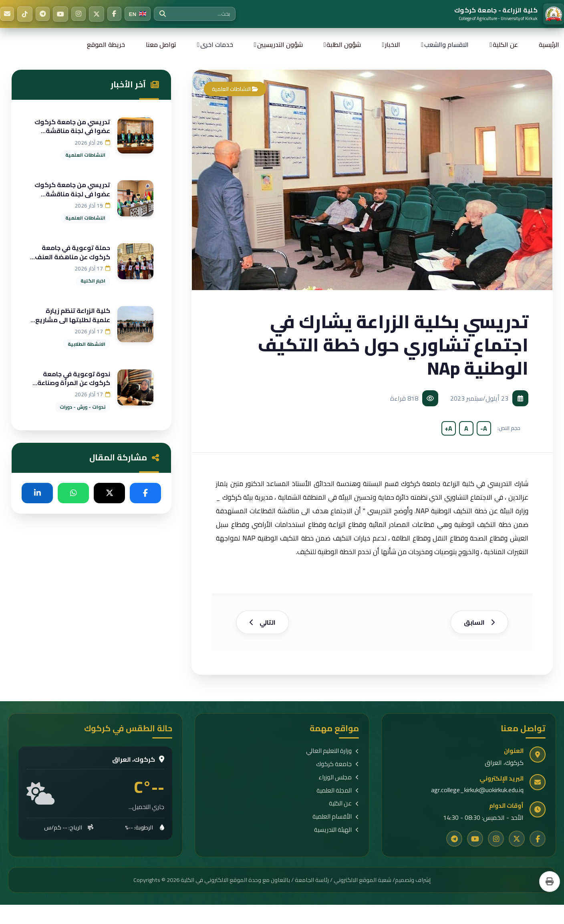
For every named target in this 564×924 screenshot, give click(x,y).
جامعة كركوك (337, 769)
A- (484, 428)
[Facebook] (118, 14)
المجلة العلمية (338, 796)
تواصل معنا (161, 44)
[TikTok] (26, 14)
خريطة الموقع (106, 44)
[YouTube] (63, 14)
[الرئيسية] (509, 14)
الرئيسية (549, 44)
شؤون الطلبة (344, 44)
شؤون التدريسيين (280, 44)
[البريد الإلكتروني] (8, 14)
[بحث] (167, 14)
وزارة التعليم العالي (332, 756)
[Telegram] (44, 14)
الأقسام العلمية (336, 822)
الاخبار (393, 44)
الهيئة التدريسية (336, 835)
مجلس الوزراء (339, 782)
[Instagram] (81, 14)
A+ (448, 428)
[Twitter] (100, 14)
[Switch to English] (142, 14)
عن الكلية (505, 44)
